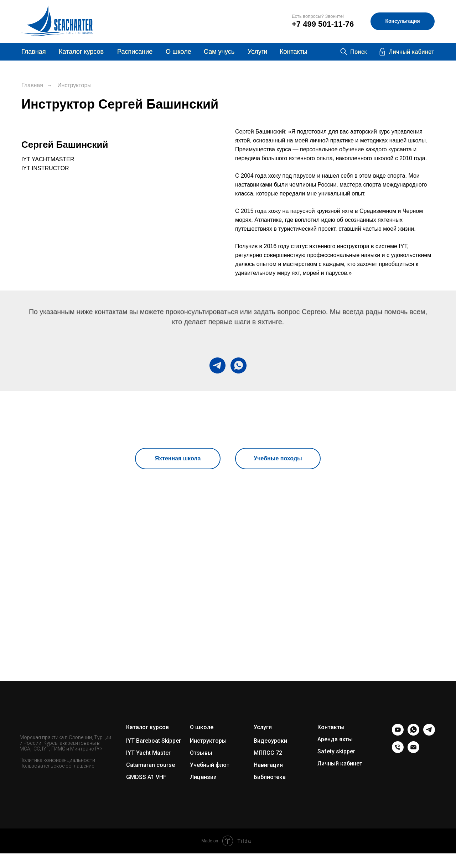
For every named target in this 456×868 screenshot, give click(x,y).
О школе (202, 727)
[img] (265, 21)
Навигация (268, 765)
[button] (403, 21)
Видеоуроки (270, 741)
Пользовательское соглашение (57, 766)
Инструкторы (74, 85)
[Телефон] (398, 751)
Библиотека (270, 777)
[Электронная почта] (413, 751)
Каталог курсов (81, 52)
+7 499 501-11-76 (323, 24)
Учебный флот (210, 765)
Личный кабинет (412, 52)
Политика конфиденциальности (57, 760)
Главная (34, 52)
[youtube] (398, 734)
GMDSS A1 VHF (146, 777)
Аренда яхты (335, 739)
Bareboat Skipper (159, 741)
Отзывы (201, 753)
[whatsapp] (239, 365)
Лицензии (203, 777)
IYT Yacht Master (148, 753)
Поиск (359, 52)
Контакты (294, 52)
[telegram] (217, 365)
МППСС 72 (268, 753)
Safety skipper (336, 751)
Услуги (257, 52)
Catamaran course (151, 765)
